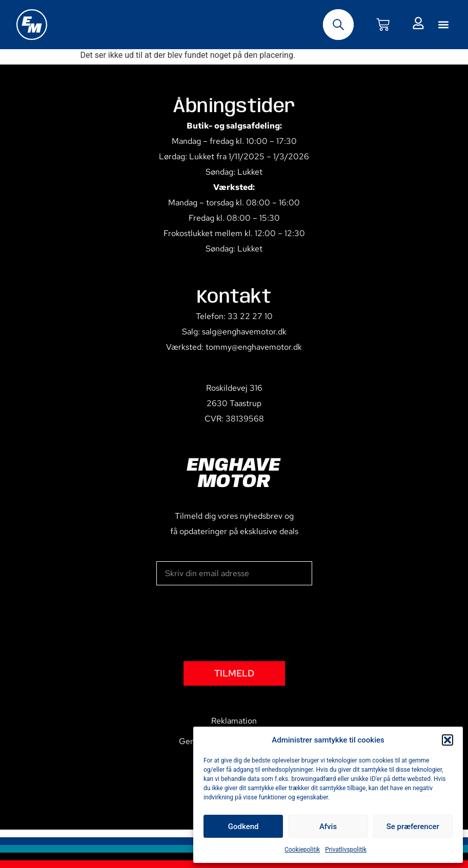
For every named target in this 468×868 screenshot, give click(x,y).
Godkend (243, 827)
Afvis (328, 827)
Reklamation (234, 721)
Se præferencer (413, 827)
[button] (447, 740)
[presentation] (234, 623)
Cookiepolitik (302, 850)
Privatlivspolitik (346, 850)
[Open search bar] (338, 25)
